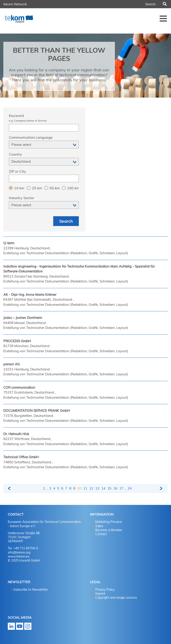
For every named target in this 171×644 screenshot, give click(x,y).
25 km (37, 188)
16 (115, 488)
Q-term (9, 243)
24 (130, 488)
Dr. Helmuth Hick (16, 434)
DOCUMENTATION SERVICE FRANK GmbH (37, 411)
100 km (73, 188)
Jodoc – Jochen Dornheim (23, 318)
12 (91, 488)
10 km (19, 188)
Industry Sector (21, 198)
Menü (163, 18)
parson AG (12, 364)
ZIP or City (17, 171)
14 (103, 488)
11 (85, 488)
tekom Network (15, 4)
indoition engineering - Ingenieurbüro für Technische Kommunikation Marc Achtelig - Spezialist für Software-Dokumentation (79, 269)
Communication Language (31, 137)
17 (121, 488)
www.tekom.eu (19, 556)
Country (15, 154)
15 (109, 488)
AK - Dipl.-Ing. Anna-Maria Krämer (30, 295)
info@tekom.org (19, 552)
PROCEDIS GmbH (17, 341)
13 (97, 488)
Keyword (44, 118)
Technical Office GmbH (21, 457)
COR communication (19, 387)
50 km (55, 188)
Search (165, 4)
